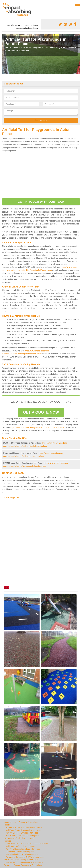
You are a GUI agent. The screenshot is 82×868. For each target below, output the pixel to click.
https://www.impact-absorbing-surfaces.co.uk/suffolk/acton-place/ (37, 427)
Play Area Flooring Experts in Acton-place (23, 849)
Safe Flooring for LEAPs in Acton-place (22, 854)
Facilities (7, 841)
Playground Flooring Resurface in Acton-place (23, 865)
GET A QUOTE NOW (41, 412)
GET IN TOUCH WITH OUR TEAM (41, 202)
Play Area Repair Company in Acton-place (21, 860)
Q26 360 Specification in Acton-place (19, 838)
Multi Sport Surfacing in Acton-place (20, 846)
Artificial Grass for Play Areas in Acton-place (24, 828)
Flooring (7, 825)
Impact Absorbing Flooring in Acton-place (21, 822)
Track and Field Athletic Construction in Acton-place (27, 844)
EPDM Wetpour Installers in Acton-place (22, 836)
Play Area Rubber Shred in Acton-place (22, 833)
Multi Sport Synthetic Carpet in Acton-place (23, 830)
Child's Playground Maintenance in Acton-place (23, 862)
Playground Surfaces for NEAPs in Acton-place (25, 857)
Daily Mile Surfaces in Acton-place (20, 852)
